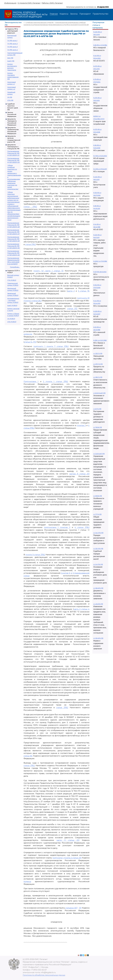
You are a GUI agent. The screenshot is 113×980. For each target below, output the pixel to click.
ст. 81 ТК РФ (97, 409)
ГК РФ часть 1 (12, 41)
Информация (10, 3)
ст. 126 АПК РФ (98, 588)
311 (80, 908)
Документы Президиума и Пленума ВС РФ (13, 147)
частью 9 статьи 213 (79, 474)
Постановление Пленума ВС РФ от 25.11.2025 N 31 (13, 153)
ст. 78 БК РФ (98, 427)
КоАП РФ (11, 61)
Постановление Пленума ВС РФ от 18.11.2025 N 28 (13, 225)
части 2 (71, 291)
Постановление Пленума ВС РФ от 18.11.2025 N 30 (13, 246)
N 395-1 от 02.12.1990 (100, 340)
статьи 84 (28, 756)
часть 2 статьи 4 (82, 609)
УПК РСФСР (12, 322)
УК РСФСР (11, 319)
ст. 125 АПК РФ (98, 638)
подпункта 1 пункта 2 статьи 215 (67, 858)
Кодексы (64, 14)
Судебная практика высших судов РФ (40, 22)
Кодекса (27, 882)
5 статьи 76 (84, 291)
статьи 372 (72, 309)
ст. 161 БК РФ (98, 496)
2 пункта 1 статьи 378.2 (56, 382)
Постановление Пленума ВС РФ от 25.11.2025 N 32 (13, 160)
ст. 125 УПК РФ (98, 549)
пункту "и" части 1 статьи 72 (48, 271)
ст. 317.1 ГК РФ (98, 364)
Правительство (100, 14)
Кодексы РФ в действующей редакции (13, 31)
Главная (54, 14)
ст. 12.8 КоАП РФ (99, 454)
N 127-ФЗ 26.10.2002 (100, 272)
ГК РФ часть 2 (12, 44)
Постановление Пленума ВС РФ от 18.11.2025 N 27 (13, 232)
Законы (74, 14)
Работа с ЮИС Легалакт (52, 3)
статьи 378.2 (30, 207)
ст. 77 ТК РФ (97, 514)
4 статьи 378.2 (82, 527)
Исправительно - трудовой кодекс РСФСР (13, 300)
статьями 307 (71, 908)
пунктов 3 (65, 573)
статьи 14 (28, 342)
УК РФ (10, 97)
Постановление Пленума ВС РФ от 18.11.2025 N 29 (13, 239)
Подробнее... (15, 267)
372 (35, 342)
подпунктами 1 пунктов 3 (57, 527)
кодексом (28, 334)
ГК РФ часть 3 (12, 47)
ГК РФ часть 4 (13, 50)
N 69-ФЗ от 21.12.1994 (100, 45)
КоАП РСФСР (12, 305)
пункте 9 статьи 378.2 (35, 555)
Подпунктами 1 (31, 382)
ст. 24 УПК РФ (98, 564)
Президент (85, 14)
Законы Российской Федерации (12, 114)
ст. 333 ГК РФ (98, 354)
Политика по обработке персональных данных (44, 975)
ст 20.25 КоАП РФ (99, 393)
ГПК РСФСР (12, 280)
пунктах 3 (81, 425)
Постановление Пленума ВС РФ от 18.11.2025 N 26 (13, 253)
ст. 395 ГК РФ (98, 377)
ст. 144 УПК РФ (98, 533)
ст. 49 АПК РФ (98, 604)
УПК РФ (10, 100)
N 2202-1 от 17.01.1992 (100, 261)
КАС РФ (10, 58)
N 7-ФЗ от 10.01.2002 (100, 156)
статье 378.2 (30, 244)
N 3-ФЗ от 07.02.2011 (100, 169)
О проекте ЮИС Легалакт (29, 3)
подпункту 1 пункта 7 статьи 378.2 (51, 346)
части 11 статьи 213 (68, 840)
